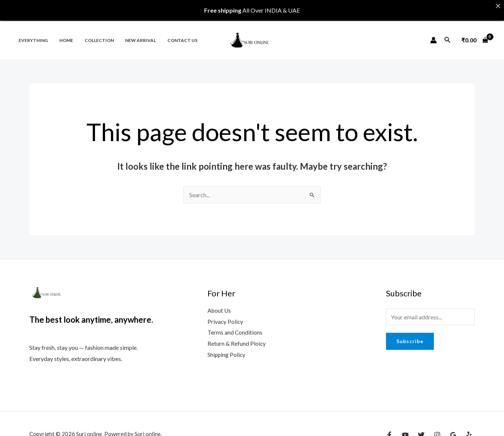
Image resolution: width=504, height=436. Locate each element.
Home (63, 37)
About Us (220, 307)
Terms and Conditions (235, 329)
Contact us (171, 37)
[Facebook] (389, 432)
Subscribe (410, 337)
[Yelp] (469, 432)
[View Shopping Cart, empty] (475, 36)
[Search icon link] (448, 37)
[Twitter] (421, 432)
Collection (93, 37)
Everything (32, 37)
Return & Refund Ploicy (237, 340)
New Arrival (132, 37)
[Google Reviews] (453, 432)
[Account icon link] (433, 36)
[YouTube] (405, 432)
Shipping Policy (227, 351)
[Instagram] (437, 432)
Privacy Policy (226, 318)
